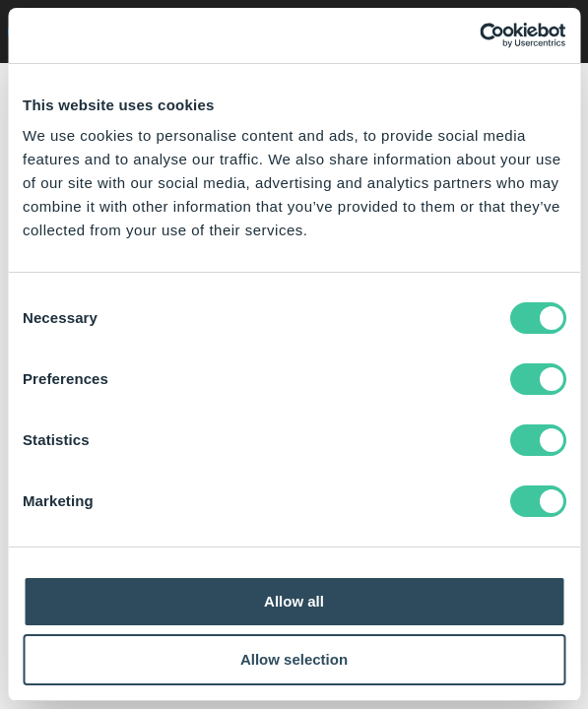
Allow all (294, 601)
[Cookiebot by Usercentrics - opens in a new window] (479, 35)
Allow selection (294, 659)
